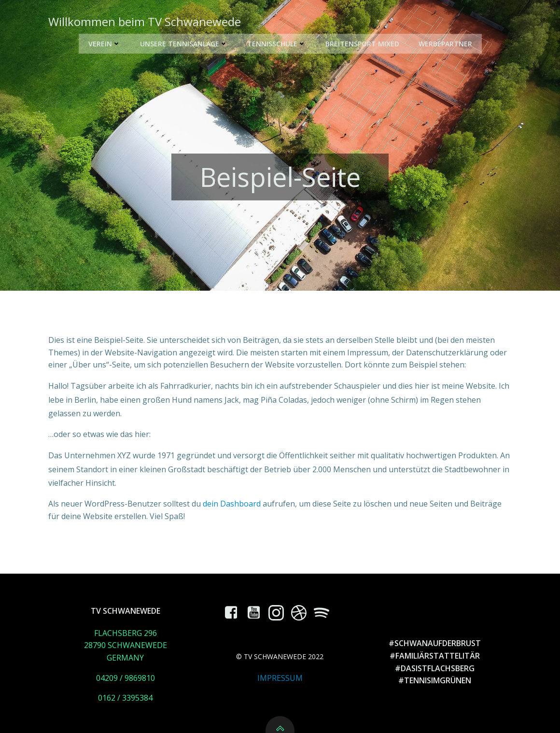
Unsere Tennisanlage (184, 44)
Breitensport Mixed (362, 44)
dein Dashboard (232, 504)
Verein (105, 44)
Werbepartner (445, 44)
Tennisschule (277, 44)
